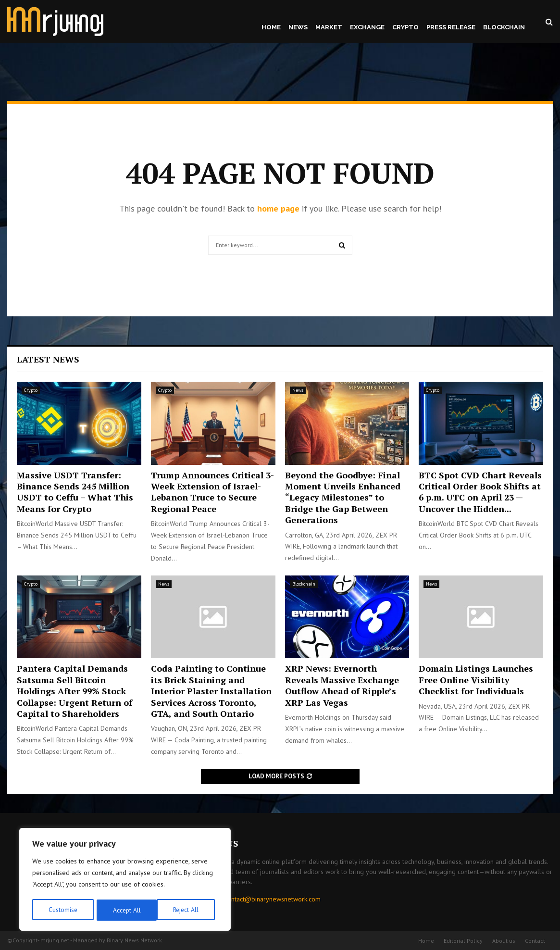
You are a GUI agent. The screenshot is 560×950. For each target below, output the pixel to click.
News (298, 27)
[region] (125, 880)
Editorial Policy (463, 941)
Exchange (367, 27)
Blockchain (504, 27)
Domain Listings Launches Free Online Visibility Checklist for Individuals (476, 680)
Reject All (125, 910)
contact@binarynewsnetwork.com (273, 899)
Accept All (188, 910)
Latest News (48, 359)
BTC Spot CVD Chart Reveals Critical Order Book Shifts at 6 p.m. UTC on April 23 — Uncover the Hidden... (480, 492)
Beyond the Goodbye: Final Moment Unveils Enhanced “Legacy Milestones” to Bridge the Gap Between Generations (343, 498)
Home (271, 27)
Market (329, 27)
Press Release (451, 27)
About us (504, 941)
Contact (535, 941)
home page (278, 208)
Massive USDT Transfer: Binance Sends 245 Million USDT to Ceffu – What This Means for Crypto (75, 492)
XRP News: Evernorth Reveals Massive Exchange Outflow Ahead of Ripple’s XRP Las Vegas (342, 685)
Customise (62, 910)
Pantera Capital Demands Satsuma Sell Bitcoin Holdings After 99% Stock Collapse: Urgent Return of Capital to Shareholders (75, 691)
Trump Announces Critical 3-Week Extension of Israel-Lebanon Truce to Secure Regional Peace (212, 492)
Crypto (405, 27)
